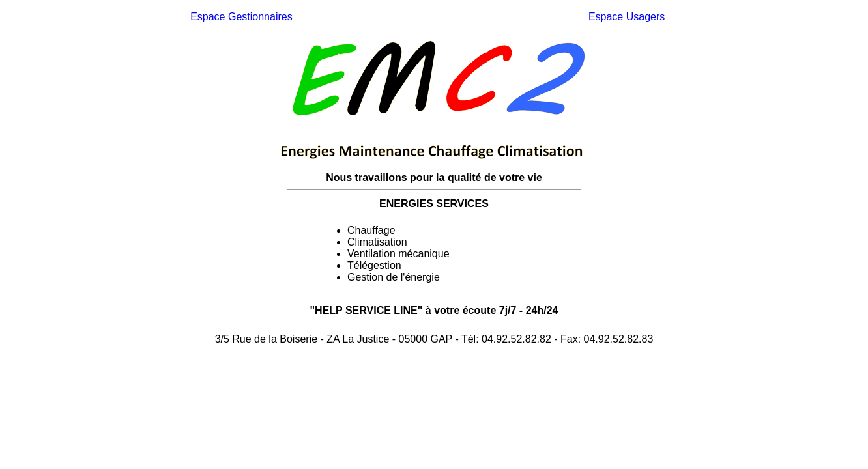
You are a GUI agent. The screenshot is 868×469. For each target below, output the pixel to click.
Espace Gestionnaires (241, 17)
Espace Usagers (627, 17)
